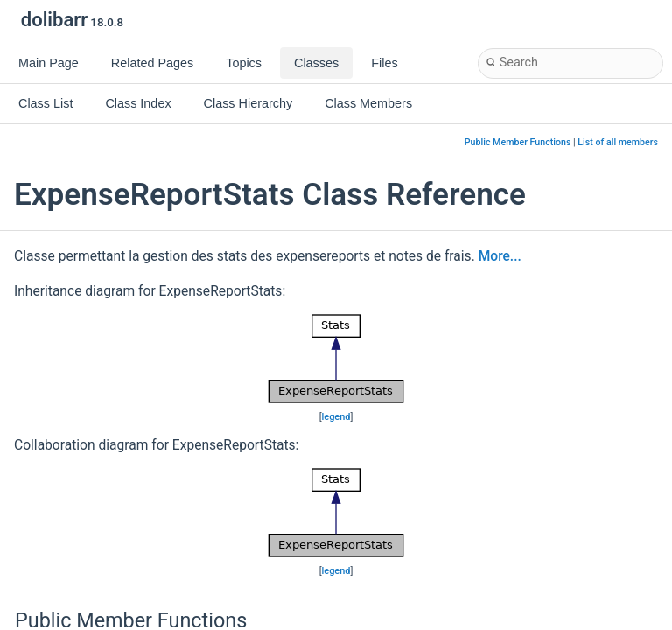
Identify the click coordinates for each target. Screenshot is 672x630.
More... (500, 256)
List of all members (618, 142)
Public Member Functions (518, 142)
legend (336, 417)
